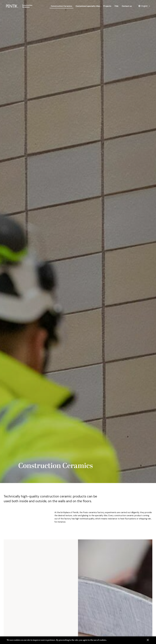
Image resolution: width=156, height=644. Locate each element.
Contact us (127, 6)
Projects (107, 6)
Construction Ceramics (61, 6)
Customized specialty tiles (88, 6)
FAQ (117, 6)
